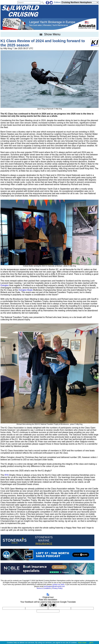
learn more (82, 643)
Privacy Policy (57, 588)
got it (91, 643)
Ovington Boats (25, 290)
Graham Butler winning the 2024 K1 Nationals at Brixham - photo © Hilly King (49, 265)
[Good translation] (44, 605)
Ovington (5, 285)
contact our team (58, 584)
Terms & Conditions (44, 588)
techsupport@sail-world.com (54, 586)
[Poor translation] (52, 605)
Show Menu (49, 34)
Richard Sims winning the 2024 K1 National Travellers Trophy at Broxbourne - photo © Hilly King (49, 423)
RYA (7, 475)
